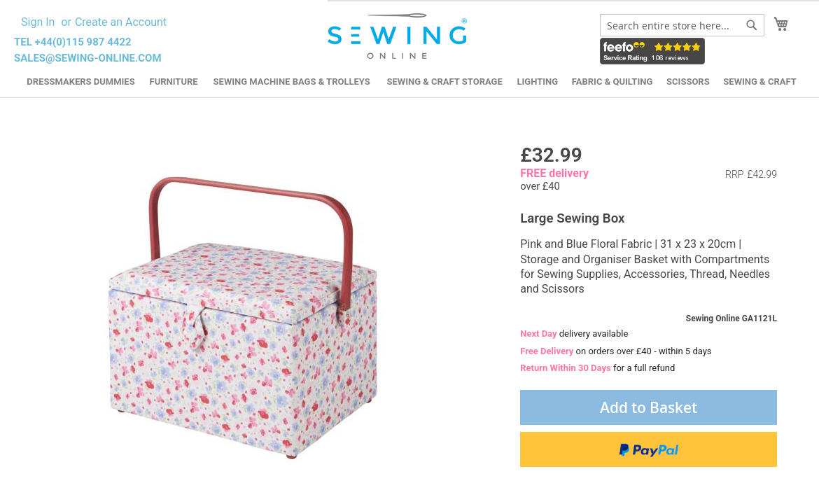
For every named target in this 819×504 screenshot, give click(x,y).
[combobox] (682, 25)
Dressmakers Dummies (80, 82)
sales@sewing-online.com (88, 58)
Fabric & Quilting (612, 82)
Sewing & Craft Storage (444, 82)
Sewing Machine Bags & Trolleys (292, 82)
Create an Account (121, 22)
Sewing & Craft (759, 82)
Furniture (174, 82)
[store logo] (399, 36)
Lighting (537, 82)
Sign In (38, 22)
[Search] (752, 25)
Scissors (688, 82)
